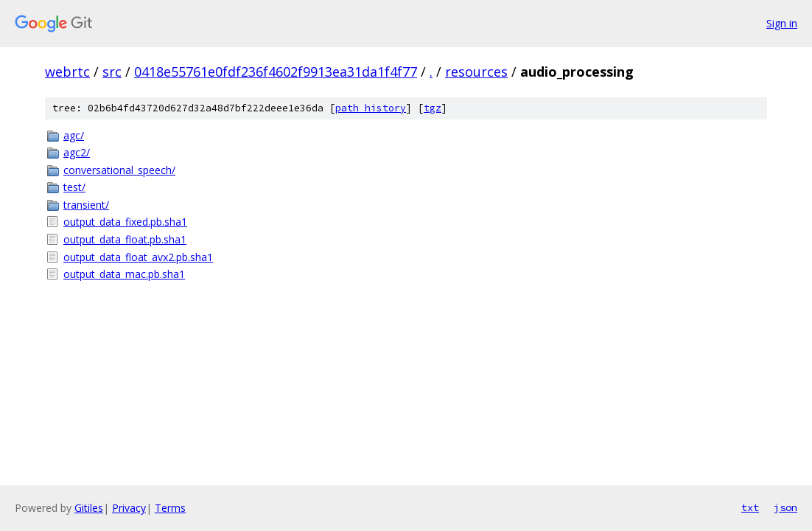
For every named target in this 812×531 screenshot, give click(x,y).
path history (371, 108)
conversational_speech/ (119, 170)
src (112, 72)
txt (750, 507)
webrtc (67, 72)
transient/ (86, 205)
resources (476, 72)
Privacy (129, 508)
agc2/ (77, 152)
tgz (433, 108)
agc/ (74, 135)
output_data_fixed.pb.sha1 (125, 222)
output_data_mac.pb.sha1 (124, 274)
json (785, 507)
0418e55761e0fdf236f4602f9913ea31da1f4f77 (276, 72)
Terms (170, 508)
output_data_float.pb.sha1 (125, 239)
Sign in (782, 23)
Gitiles (89, 508)
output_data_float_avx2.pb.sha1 (138, 257)
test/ (74, 187)
